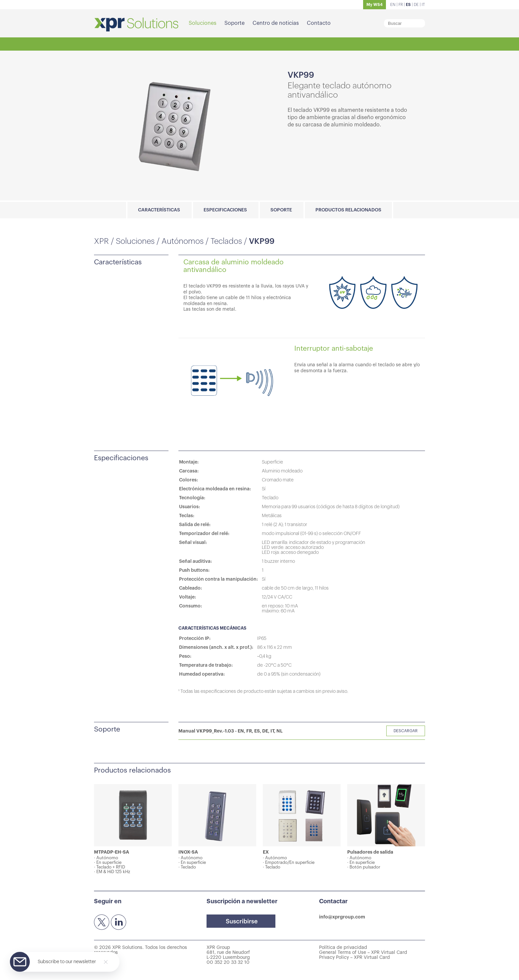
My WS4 (375, 5)
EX (266, 852)
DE (416, 5)
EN (393, 5)
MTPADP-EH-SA (112, 852)
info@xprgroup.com (342, 917)
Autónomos (183, 241)
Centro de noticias (276, 23)
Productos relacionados (348, 210)
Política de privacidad (343, 948)
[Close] (106, 962)
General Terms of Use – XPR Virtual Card (363, 953)
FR (401, 5)
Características (159, 210)
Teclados (226, 241)
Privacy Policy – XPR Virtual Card (354, 958)
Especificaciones (225, 210)
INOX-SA (188, 852)
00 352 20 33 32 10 (228, 962)
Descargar (406, 731)
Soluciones (203, 23)
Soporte (235, 23)
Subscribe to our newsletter (67, 962)
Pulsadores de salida (370, 852)
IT (423, 5)
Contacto (319, 23)
